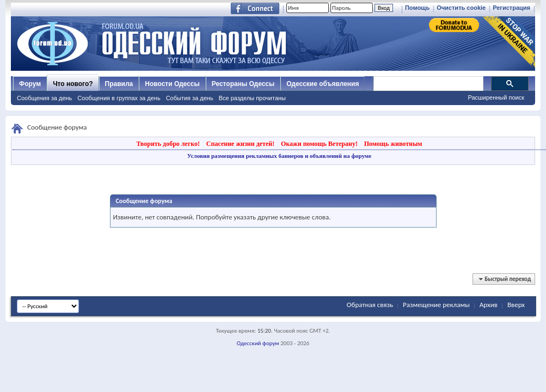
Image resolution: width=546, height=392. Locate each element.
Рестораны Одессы (243, 84)
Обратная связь (370, 305)
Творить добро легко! (168, 144)
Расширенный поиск (496, 97)
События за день (190, 98)
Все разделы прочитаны (252, 98)
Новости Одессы (172, 84)
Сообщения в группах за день (119, 98)
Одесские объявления (323, 84)
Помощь (417, 8)
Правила (119, 84)
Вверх (516, 305)
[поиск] (428, 84)
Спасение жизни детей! (240, 144)
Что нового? (73, 84)
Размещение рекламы (436, 305)
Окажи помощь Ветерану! (319, 144)
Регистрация (511, 8)
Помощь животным (393, 144)
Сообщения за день (44, 98)
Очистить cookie (461, 8)
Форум (30, 84)
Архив (489, 305)
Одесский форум (258, 343)
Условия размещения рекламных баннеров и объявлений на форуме (279, 156)
